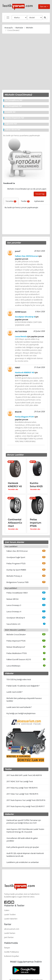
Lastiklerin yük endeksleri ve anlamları (23, 862)
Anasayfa (9, 28)
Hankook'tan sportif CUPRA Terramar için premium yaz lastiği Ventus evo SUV (24, 822)
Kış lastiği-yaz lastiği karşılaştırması (21, 713)
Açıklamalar (39, 201)
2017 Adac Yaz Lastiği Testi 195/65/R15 (22, 794)
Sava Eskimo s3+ (14, 624)
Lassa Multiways (13, 666)
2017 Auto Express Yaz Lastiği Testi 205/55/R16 (26, 800)
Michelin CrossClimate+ (16, 634)
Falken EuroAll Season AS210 (19, 659)
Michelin (30, 28)
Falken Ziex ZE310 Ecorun (17, 551)
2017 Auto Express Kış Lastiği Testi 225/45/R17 (26, 806)
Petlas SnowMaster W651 (17, 593)
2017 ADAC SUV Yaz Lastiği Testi (20, 781)
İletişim (7, 948)
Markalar (19, 28)
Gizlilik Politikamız (12, 952)
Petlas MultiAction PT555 (17, 653)
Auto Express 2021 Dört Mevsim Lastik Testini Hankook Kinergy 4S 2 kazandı (25, 831)
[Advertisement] (26, 62)
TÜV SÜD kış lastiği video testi (19, 679)
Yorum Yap (40, 194)
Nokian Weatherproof (16, 647)
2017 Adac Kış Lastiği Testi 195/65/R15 (22, 788)
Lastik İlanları (10, 933)
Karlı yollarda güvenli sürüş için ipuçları (23, 847)
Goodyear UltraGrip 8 (16, 618)
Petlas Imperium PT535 (36, 523)
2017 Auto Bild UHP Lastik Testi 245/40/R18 (24, 775)
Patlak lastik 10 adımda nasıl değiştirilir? (23, 686)
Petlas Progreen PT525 (16, 563)
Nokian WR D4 (12, 599)
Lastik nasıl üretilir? (14, 692)
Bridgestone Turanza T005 (18, 582)
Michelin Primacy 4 (14, 576)
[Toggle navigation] (8, 18)
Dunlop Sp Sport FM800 (16, 570)
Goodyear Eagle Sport (16, 557)
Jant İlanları (9, 937)
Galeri (7, 910)
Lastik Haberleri (11, 919)
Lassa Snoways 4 (14, 612)
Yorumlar (11, 201)
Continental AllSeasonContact (15, 523)
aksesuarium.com (12, 929)
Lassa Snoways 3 (14, 605)
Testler (25, 201)
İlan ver (43, 6)
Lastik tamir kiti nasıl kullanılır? (19, 707)
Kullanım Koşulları (12, 956)
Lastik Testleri (10, 914)
